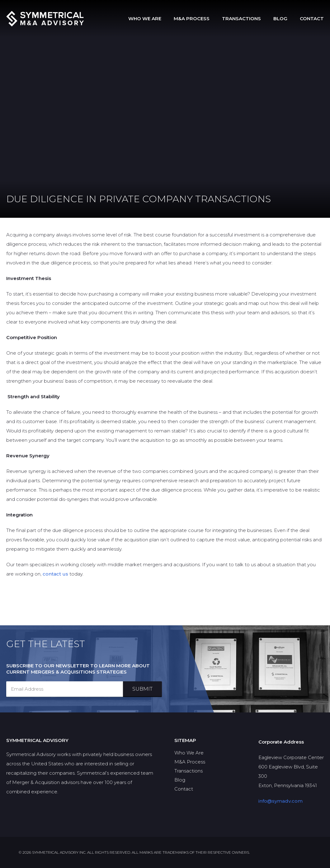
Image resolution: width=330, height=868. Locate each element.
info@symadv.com (280, 801)
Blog (280, 19)
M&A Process (192, 19)
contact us (55, 574)
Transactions (241, 19)
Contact (312, 19)
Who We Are (145, 19)
